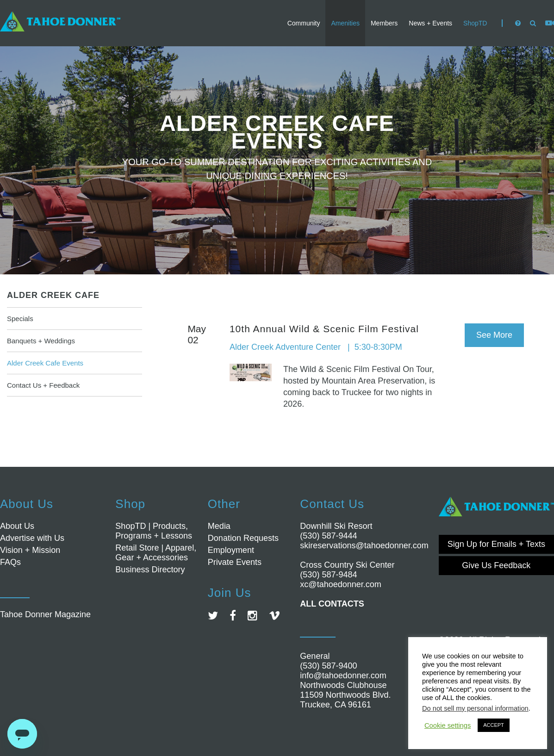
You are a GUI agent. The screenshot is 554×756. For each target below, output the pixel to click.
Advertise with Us (32, 538)
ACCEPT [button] (494, 725)
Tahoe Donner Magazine (45, 614)
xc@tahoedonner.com (340, 584)
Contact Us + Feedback (43, 385)
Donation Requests (243, 538)
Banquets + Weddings (41, 341)
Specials (20, 319)
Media (219, 526)
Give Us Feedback (496, 565)
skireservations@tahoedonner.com (364, 545)
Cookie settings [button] (448, 725)
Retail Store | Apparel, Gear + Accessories (156, 553)
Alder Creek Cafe (53, 295)
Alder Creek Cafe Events (45, 363)
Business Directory (150, 570)
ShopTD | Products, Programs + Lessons (154, 531)
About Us (17, 526)
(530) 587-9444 (328, 536)
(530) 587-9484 (328, 575)
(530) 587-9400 (328, 666)
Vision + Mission (30, 550)
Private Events (235, 562)
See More (494, 335)
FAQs (10, 562)
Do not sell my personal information (475, 708)
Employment (231, 550)
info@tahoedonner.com (343, 675)
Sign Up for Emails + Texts (496, 544)
